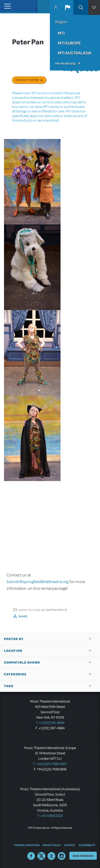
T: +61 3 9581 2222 (50, 816)
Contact (70, 845)
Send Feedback (83, 856)
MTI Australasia (75, 53)
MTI (61, 33)
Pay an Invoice (65, 64)
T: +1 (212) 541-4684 (50, 723)
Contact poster (27, 80)
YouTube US (51, 856)
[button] (67, 7)
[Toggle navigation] (6, 6)
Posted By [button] (14, 639)
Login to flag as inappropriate (43, 610)
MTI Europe (69, 43)
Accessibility (87, 845)
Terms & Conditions (27, 845)
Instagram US (62, 856)
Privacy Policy (52, 845)
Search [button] (81, 7)
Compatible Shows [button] (22, 662)
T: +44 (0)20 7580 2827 (50, 764)
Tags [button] (9, 686)
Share (23, 616)
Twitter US (41, 856)
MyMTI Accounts (56, 7)
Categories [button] (15, 674)
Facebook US (31, 856)
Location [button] (13, 651)
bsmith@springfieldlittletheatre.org (38, 582)
